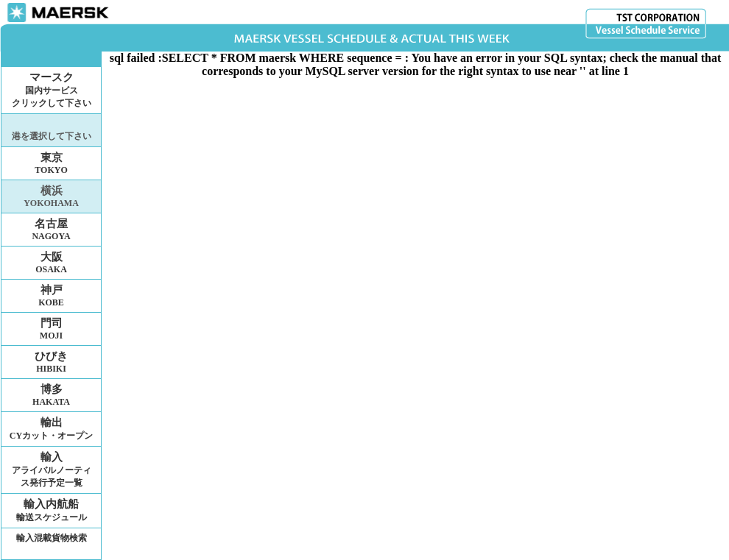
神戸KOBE (51, 296)
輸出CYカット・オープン (51, 429)
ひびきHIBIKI (51, 362)
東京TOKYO (51, 163)
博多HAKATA (51, 395)
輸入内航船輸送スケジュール (52, 510)
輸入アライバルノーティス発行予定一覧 (52, 469)
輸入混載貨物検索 (52, 538)
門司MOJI (51, 329)
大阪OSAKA (51, 263)
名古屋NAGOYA (51, 230)
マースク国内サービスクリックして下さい (52, 90)
